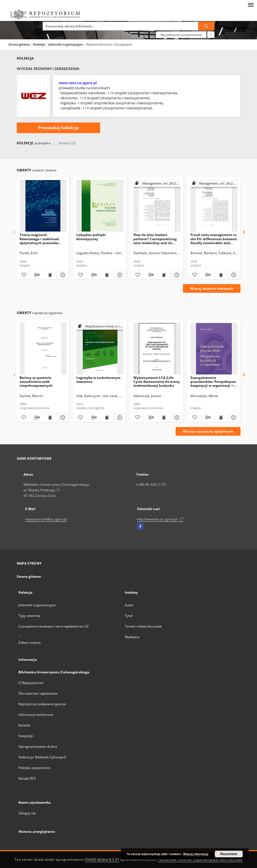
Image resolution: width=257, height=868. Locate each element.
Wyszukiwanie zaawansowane (181, 35)
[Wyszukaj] (206, 26)
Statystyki (26, 736)
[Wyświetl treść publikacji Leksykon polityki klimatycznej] (107, 275)
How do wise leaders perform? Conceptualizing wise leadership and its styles (155, 239)
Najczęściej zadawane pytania (42, 704)
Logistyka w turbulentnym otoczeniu (98, 380)
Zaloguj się (27, 813)
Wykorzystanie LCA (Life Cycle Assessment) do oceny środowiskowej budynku (157, 382)
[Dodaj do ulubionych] (23, 275)
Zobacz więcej (30, 642)
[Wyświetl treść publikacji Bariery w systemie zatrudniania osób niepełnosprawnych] (49, 418)
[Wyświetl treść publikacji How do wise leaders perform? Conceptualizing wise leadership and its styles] (164, 275)
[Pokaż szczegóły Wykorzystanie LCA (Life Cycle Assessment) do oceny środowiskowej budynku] (176, 418)
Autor (129, 605)
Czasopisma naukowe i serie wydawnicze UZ (54, 626)
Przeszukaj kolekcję (58, 128)
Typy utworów (29, 616)
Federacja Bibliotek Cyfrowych (42, 757)
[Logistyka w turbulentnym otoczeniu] (100, 349)
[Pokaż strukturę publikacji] (157, 184)
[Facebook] (140, 527)
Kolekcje (39, 44)
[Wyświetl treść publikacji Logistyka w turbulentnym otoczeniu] (107, 418)
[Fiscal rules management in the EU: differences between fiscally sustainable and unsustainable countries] (214, 206)
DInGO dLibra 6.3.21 (102, 859)
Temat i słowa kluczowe (143, 626)
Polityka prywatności (35, 768)
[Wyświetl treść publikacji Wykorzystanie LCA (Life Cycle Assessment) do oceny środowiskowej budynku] (164, 418)
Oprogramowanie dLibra (38, 746)
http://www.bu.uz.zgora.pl (160, 519)
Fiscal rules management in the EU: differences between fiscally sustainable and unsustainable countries (214, 239)
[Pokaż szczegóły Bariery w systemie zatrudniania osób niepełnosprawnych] (62, 418)
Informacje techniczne (36, 715)
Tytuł (129, 616)
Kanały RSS (27, 778)
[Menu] (251, 4)
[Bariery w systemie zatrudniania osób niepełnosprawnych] (43, 349)
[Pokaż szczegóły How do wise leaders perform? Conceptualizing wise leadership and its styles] (176, 275)
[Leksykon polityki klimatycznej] (100, 206)
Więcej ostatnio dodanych (212, 288)
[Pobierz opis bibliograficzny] (36, 275)
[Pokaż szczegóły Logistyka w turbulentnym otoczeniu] (119, 418)
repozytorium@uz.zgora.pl (46, 519)
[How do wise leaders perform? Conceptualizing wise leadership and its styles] (157, 206)
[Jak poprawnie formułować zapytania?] (211, 35)
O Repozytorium (31, 683)
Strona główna (19, 44)
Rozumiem (229, 854)
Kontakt (24, 725)
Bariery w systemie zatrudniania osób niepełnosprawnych (36, 382)
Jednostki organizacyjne (66, 44)
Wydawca (132, 637)
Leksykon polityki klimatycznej (91, 237)
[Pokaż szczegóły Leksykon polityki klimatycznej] (119, 275)
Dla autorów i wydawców (38, 693)
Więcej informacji (196, 854)
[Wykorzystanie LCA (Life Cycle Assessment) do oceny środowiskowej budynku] (157, 349)
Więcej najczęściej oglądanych (208, 431)
